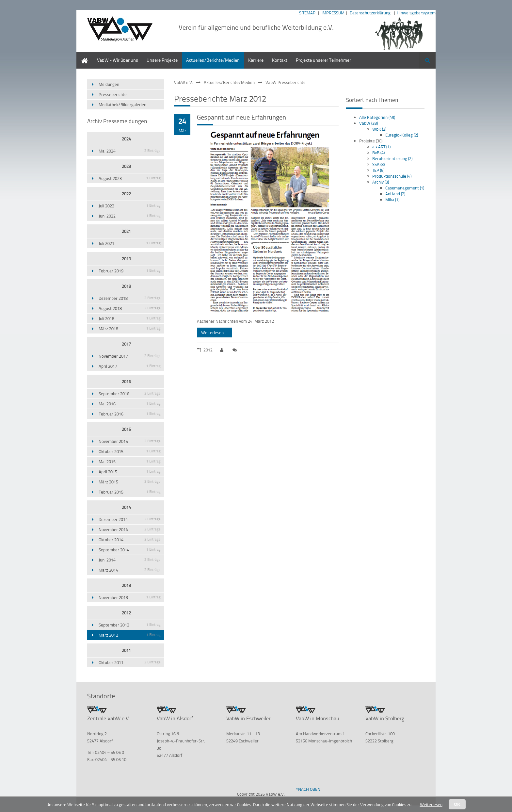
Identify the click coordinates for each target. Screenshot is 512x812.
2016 (126, 382)
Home (82, 55)
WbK (379, 129)
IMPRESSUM (333, 13)
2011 (126, 650)
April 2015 (130, 472)
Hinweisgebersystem (416, 13)
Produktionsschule (392, 176)
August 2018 (130, 308)
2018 (126, 286)
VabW (368, 123)
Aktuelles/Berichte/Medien (213, 60)
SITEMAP (307, 13)
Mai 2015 (130, 462)
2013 (126, 585)
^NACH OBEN (308, 789)
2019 (126, 259)
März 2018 (130, 329)
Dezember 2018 (130, 298)
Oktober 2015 (130, 451)
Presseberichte (113, 94)
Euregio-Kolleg (402, 135)
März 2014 (130, 570)
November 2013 (130, 597)
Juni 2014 (130, 560)
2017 (126, 344)
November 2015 (130, 441)
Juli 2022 (130, 206)
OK (457, 804)
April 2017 (130, 366)
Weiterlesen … (212, 332)
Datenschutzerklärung (370, 13)
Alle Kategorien (377, 117)
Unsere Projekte (162, 60)
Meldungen (109, 84)
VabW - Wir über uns (118, 60)
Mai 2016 (130, 404)
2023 (126, 166)
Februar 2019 (130, 271)
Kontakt (280, 60)
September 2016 (130, 394)
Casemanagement (405, 188)
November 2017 (130, 356)
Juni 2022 (130, 216)
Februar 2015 (130, 492)
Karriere (256, 60)
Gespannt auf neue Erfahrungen (241, 117)
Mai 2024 (130, 151)
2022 (126, 194)
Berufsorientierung (392, 158)
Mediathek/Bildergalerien (122, 105)
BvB (378, 153)
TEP (378, 170)
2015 (126, 429)
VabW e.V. (184, 82)
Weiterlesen (431, 804)
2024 (126, 139)
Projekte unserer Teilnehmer (323, 60)
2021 (126, 231)
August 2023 (130, 178)
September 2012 (130, 625)
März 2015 (130, 482)
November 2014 (130, 529)
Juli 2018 (130, 318)
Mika (392, 200)
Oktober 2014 (130, 540)
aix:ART (381, 147)
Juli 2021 (130, 243)
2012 (126, 613)
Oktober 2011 (130, 662)
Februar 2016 (130, 414)
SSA (378, 164)
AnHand (395, 194)
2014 (126, 507)
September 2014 (130, 550)
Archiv (381, 182)
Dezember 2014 (130, 519)
